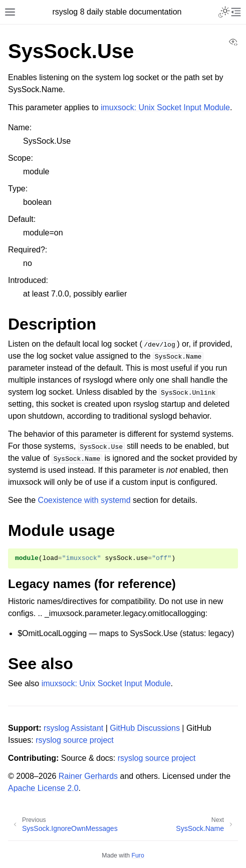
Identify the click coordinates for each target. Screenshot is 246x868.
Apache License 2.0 (43, 788)
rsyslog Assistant (73, 728)
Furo (138, 855)
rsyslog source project (75, 740)
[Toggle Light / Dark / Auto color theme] (224, 12)
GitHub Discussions (145, 728)
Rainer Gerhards (88, 776)
